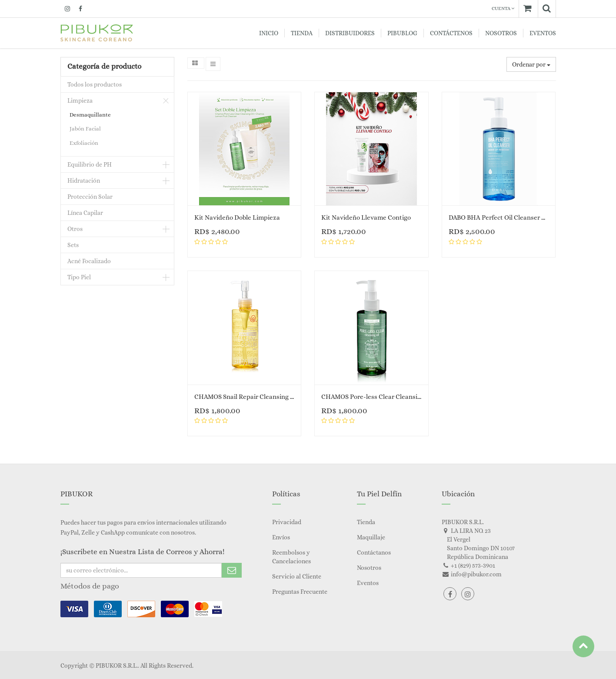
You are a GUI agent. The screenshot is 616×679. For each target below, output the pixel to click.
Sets (73, 245)
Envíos (281, 537)
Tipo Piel (79, 277)
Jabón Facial (85, 129)
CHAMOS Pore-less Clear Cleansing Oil (378, 397)
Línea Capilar (85, 213)
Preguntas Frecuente (300, 592)
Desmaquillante (90, 115)
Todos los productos (95, 84)
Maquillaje (371, 537)
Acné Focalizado (89, 261)
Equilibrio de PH (90, 164)
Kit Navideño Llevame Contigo (366, 217)
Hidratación (84, 181)
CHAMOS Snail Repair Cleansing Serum (252, 397)
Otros (75, 229)
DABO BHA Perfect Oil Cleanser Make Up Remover (522, 217)
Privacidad (287, 522)
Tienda (366, 522)
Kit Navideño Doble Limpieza (237, 217)
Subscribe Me (232, 570)
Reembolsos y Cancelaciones (291, 557)
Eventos (368, 583)
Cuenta (503, 8)
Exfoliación (84, 143)
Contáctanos (374, 552)
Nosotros (369, 568)
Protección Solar (90, 197)
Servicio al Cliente (297, 576)
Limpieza (80, 100)
